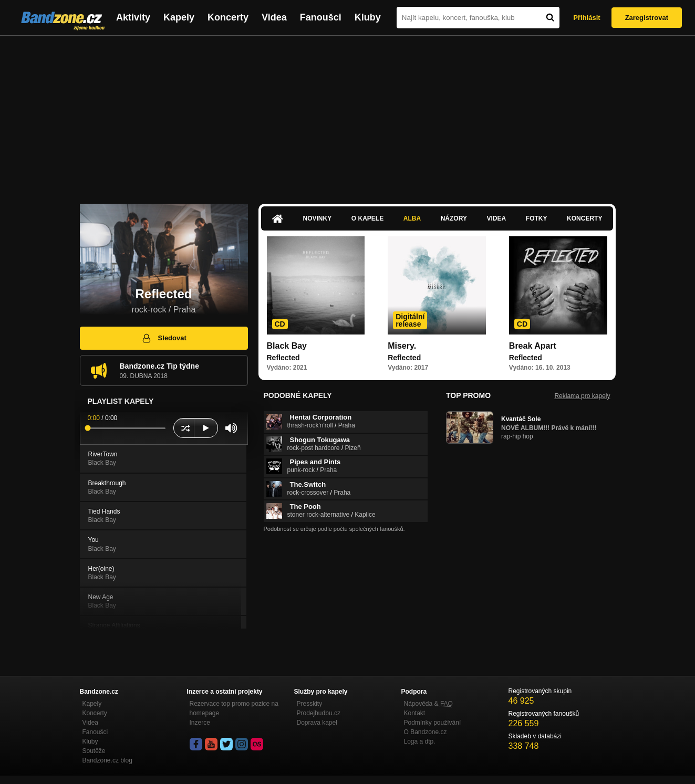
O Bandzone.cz (426, 732)
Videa (274, 17)
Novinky (318, 218)
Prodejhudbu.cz (319, 713)
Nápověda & (428, 704)
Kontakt (415, 713)
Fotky (537, 218)
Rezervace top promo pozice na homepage (234, 708)
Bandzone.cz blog (107, 760)
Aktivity (133, 17)
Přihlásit (587, 18)
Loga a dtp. (420, 741)
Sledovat (164, 338)
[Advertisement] (348, 114)
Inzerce (200, 723)
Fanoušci (321, 17)
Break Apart (533, 346)
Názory (454, 218)
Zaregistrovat (647, 18)
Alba (412, 218)
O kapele (367, 218)
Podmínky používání (433, 723)
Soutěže (94, 751)
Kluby (368, 17)
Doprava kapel (317, 723)
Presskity (310, 704)
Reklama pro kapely (582, 396)
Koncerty (228, 17)
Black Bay (287, 346)
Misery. (402, 346)
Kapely (179, 17)
